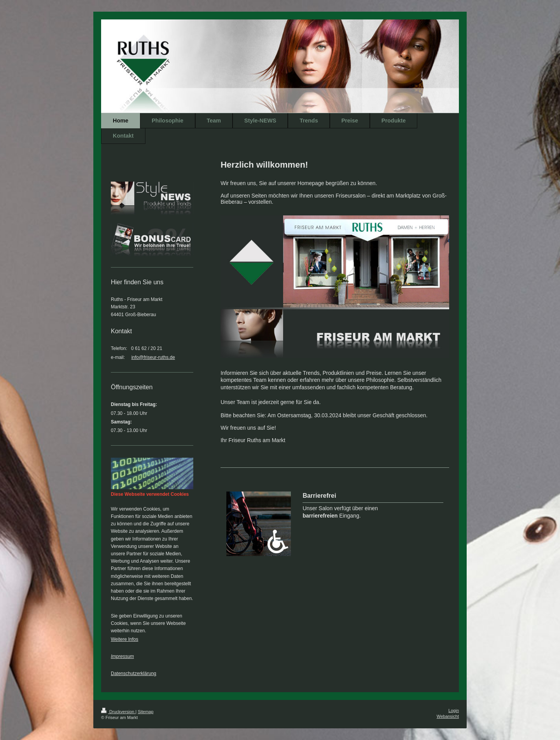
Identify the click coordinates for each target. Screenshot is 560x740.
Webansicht (448, 716)
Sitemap (145, 712)
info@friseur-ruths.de (153, 357)
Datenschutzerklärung (134, 674)
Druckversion (118, 712)
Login (454, 710)
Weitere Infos (124, 639)
